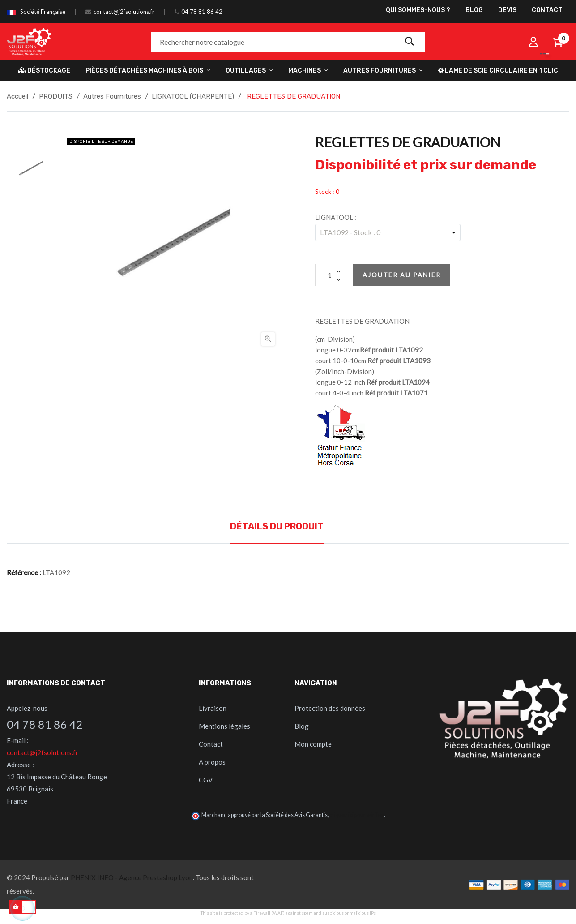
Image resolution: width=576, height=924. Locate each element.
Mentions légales (224, 726)
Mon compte (313, 744)
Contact (211, 744)
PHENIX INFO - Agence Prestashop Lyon (132, 877)
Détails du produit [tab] (277, 526)
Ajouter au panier (402, 275)
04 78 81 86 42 (202, 12)
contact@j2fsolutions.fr (124, 12)
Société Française (43, 12)
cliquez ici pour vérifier (357, 815)
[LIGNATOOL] (388, 232)
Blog (302, 726)
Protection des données (330, 708)
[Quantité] (331, 275)
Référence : (24, 572)
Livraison (213, 708)
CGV (206, 780)
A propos (212, 762)
